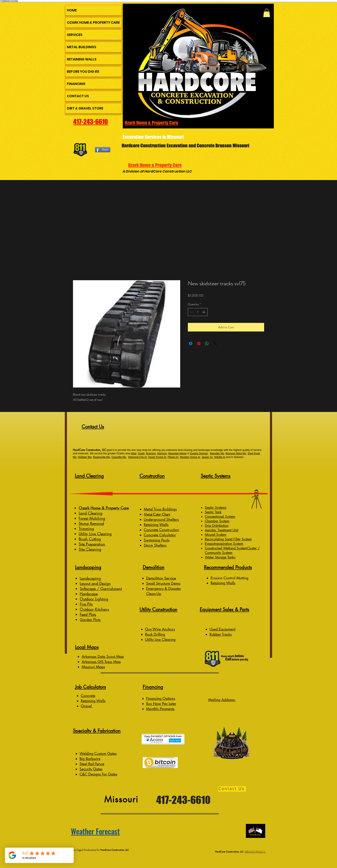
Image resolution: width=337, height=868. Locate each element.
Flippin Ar (173, 457)
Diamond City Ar (137, 457)
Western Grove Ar (190, 457)
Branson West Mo (236, 453)
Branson (151, 453)
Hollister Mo (85, 457)
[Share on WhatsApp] (207, 344)
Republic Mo (217, 453)
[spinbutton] (198, 312)
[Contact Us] (232, 789)
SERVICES (75, 35)
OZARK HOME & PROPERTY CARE (93, 22)
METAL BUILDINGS (82, 47)
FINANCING (76, 84)
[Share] (103, 150)
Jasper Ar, (207, 457)
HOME (72, 10)
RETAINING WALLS (82, 59)
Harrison (162, 453)
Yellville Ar (219, 457)
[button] (267, 13)
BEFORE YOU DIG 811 (83, 72)
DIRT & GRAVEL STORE (85, 108)
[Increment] (204, 312)
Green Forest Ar (157, 457)
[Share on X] (215, 344)
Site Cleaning (90, 549)
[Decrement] (191, 312)
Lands (84, 578)
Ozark (141, 453)
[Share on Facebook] (191, 344)
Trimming (86, 529)
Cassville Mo (119, 457)
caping (95, 578)
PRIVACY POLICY (255, 852)
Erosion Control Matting (230, 578)
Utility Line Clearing (95, 534)
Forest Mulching (92, 518)
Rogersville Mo (101, 457)
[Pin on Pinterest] (199, 344)
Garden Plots (90, 620)
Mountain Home (177, 453)
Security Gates (91, 769)
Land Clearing (90, 513)
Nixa (134, 453)
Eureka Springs (199, 453)
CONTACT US (78, 96)
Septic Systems (216, 508)
